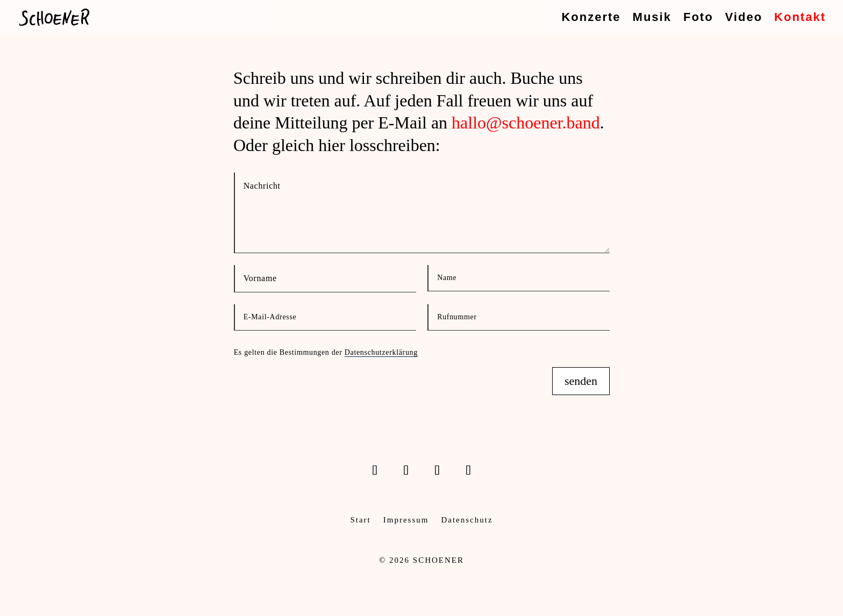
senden (581, 381)
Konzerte (591, 19)
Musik (652, 19)
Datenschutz (467, 520)
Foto (698, 19)
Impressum (406, 520)
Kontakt (800, 19)
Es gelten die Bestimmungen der (326, 353)
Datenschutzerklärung (381, 352)
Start (360, 520)
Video (744, 19)
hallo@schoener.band (526, 123)
